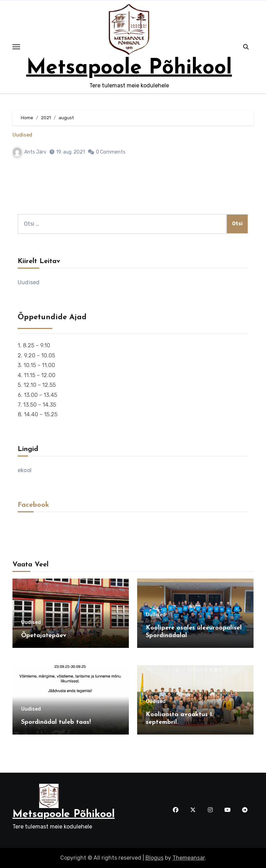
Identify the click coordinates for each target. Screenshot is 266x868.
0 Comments (111, 152)
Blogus (154, 858)
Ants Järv (30, 152)
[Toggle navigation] (16, 47)
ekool (25, 470)
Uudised (22, 135)
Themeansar (189, 858)
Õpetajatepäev (44, 636)
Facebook (33, 505)
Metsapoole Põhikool (129, 68)
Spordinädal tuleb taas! (56, 722)
